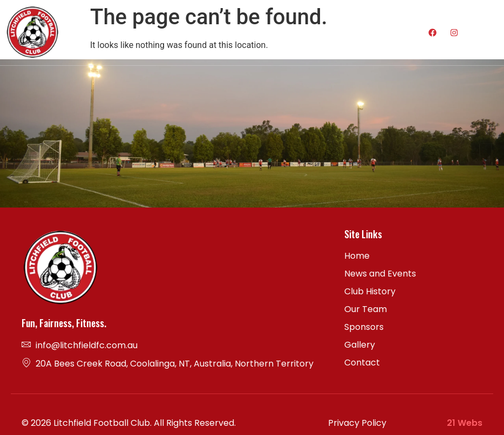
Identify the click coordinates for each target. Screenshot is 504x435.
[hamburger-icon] (370, 32)
